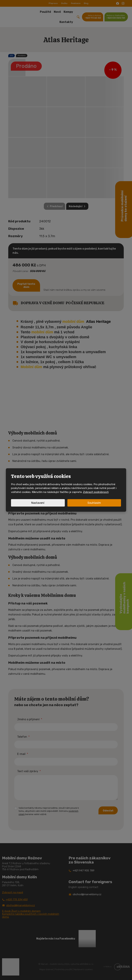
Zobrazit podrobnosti (96, 492)
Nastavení (38, 503)
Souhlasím (94, 503)
